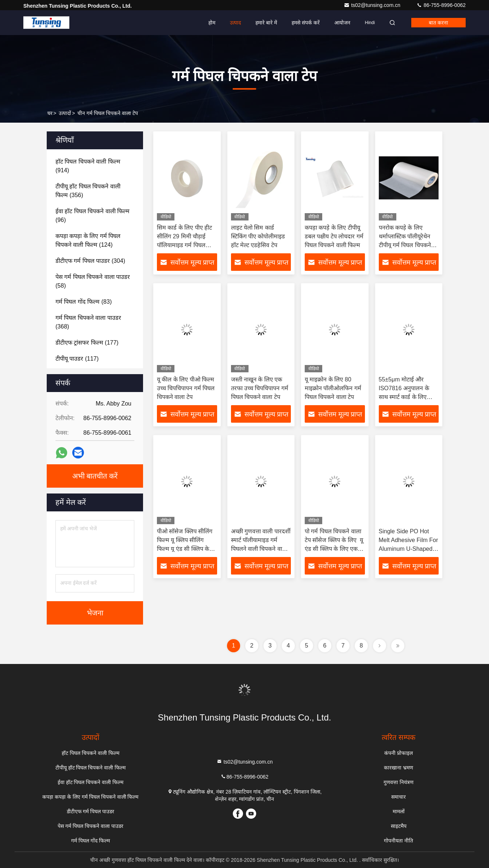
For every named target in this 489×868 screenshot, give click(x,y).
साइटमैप (399, 826)
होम (212, 23)
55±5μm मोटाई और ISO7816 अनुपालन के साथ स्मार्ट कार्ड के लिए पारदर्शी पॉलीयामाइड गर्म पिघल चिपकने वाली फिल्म (407, 397)
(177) (87, 343)
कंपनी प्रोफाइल (398, 753)
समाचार (398, 797)
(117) (77, 359)
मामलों (399, 811)
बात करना (438, 23)
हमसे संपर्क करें (306, 23)
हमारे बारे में (266, 23)
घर (50, 113)
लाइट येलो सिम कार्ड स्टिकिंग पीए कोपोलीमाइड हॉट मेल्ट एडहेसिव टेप (258, 236)
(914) (88, 166)
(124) (88, 240)
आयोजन (342, 23)
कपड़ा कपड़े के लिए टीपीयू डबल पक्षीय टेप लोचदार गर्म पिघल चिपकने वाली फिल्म (334, 236)
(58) (93, 281)
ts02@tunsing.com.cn (373, 5)
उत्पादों (65, 113)
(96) (93, 216)
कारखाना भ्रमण (398, 768)
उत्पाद (235, 23)
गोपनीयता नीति (398, 841)
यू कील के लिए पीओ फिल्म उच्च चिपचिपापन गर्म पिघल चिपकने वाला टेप (186, 388)
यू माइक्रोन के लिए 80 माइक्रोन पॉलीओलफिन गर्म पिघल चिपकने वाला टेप (333, 388)
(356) (88, 191)
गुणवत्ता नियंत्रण (398, 782)
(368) (88, 322)
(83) (84, 302)
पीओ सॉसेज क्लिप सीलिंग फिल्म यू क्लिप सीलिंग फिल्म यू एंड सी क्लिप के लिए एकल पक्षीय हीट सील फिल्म (185, 549)
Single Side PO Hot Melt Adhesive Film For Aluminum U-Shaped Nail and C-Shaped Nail (409, 549)
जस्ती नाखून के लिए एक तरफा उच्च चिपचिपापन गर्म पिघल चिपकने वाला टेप (260, 388)
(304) (90, 261)
